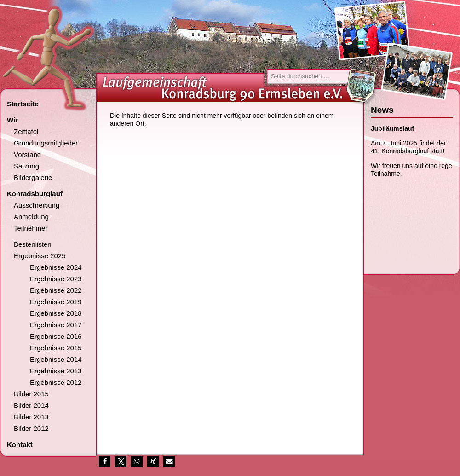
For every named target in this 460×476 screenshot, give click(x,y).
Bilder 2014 (31, 405)
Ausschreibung (37, 205)
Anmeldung (31, 217)
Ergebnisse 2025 (40, 256)
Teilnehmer (31, 228)
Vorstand (27, 154)
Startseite (23, 104)
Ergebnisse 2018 (56, 313)
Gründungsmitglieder (46, 143)
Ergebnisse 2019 (56, 302)
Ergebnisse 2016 (56, 336)
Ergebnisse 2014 (56, 359)
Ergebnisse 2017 (56, 325)
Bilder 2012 (31, 428)
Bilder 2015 (31, 394)
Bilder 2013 (31, 417)
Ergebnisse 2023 (56, 279)
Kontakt (20, 444)
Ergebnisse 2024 (56, 267)
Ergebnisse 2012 (56, 382)
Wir (12, 120)
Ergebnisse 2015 (56, 348)
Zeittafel (26, 131)
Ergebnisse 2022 (56, 290)
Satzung (26, 166)
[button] (105, 461)
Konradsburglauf (35, 194)
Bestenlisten (33, 244)
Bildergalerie (33, 177)
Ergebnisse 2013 (56, 371)
